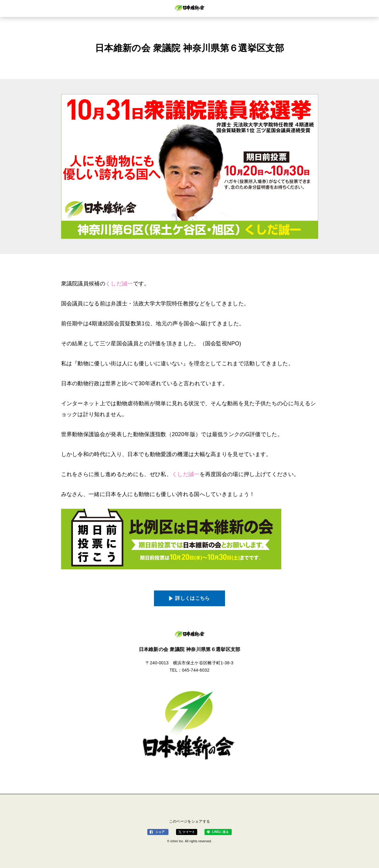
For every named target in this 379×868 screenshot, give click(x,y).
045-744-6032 (196, 670)
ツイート (189, 832)
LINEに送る (220, 832)
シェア (160, 832)
